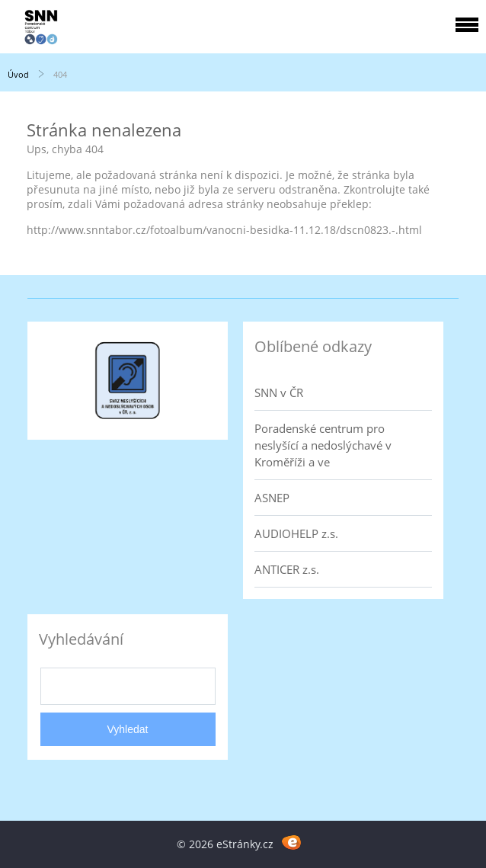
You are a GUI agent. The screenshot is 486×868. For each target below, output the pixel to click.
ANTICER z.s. (287, 569)
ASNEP (272, 498)
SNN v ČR (279, 392)
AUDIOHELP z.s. (296, 533)
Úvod (18, 74)
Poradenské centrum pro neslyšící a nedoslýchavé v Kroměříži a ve (323, 445)
